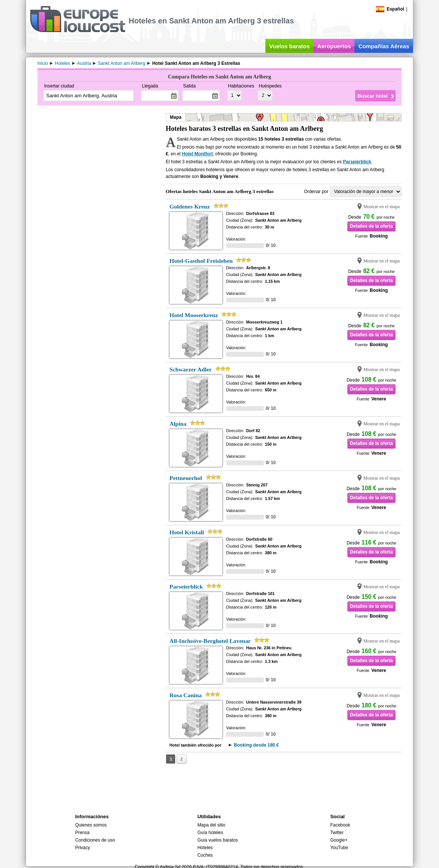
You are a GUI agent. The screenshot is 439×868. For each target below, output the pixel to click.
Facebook (340, 825)
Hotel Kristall (187, 532)
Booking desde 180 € (256, 745)
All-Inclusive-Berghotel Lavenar (210, 641)
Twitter (337, 833)
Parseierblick (357, 162)
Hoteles (205, 848)
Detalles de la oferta (371, 226)
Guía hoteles (210, 833)
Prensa (82, 833)
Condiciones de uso (95, 840)
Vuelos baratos (289, 46)
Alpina (178, 424)
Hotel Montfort (197, 154)
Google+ (339, 840)
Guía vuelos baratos (218, 840)
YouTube (339, 848)
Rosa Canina (186, 695)
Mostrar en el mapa (381, 207)
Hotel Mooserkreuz (194, 315)
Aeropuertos (334, 46)
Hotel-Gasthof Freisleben (201, 261)
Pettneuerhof (186, 478)
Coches (205, 855)
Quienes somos (91, 825)
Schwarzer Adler (191, 369)
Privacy (82, 848)
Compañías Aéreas (384, 46)
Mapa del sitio (211, 825)
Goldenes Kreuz (190, 206)
